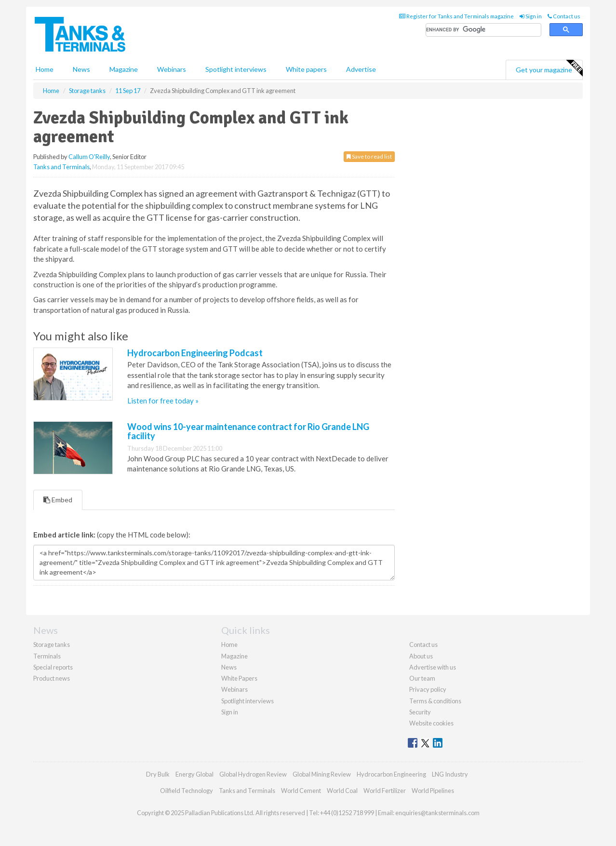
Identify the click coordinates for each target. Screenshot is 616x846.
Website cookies (431, 723)
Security (420, 712)
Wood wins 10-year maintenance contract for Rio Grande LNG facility (248, 431)
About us (421, 656)
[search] (483, 30)
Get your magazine (549, 68)
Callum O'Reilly (89, 157)
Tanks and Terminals (61, 167)
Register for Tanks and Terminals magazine (456, 16)
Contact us (564, 16)
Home (45, 69)
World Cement (301, 791)
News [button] (81, 69)
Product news (52, 678)
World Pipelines (433, 791)
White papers (306, 69)
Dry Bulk (158, 774)
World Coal (342, 791)
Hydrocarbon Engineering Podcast (195, 353)
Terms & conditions (435, 701)
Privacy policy (428, 689)
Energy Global (194, 774)
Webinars (172, 69)
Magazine (124, 69)
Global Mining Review (322, 774)
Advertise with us (433, 667)
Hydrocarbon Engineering (391, 774)
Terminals (47, 656)
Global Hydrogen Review (253, 774)
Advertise (361, 69)
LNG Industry (450, 774)
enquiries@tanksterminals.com (437, 813)
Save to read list (369, 156)
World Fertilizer (385, 791)
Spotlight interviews (236, 69)
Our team (422, 678)
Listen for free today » (163, 401)
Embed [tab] (58, 500)
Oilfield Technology (187, 791)
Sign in (531, 16)
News (229, 667)
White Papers (239, 678)
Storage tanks (52, 645)
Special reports (53, 667)
